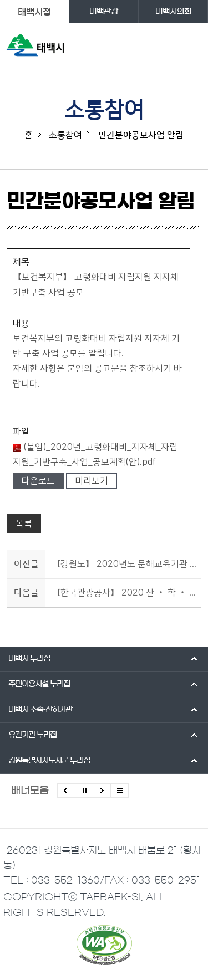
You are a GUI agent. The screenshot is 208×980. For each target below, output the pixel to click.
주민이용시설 (39, 684)
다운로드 (38, 481)
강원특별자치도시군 (49, 761)
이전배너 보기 (66, 791)
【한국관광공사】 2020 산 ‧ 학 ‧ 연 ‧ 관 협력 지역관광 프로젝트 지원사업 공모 (125, 593)
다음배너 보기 (102, 791)
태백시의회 (173, 12)
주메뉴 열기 (192, 47)
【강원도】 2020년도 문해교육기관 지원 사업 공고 (125, 564)
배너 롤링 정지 (84, 791)
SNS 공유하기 (194, 206)
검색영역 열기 (170, 47)
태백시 (29, 659)
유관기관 (32, 735)
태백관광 (104, 12)
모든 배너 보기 (120, 791)
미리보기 (92, 481)
